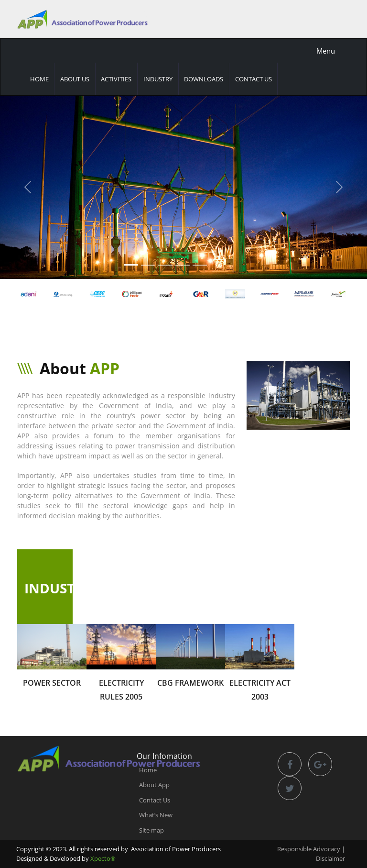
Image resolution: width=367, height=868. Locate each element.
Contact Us (254, 79)
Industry (158, 79)
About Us (75, 79)
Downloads (204, 79)
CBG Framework (190, 683)
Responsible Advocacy (309, 849)
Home (39, 79)
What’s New (156, 815)
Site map (151, 830)
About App (154, 785)
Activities (116, 79)
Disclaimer (330, 858)
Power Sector (52, 683)
